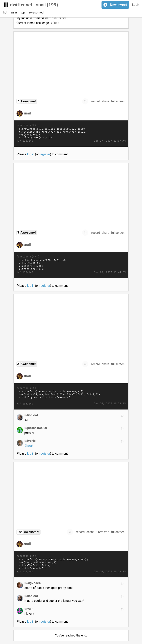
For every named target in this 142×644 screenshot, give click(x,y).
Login (136, 5)
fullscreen (118, 101)
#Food (55, 23)
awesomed (36, 12)
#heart (29, 446)
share (105, 101)
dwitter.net (21, 5)
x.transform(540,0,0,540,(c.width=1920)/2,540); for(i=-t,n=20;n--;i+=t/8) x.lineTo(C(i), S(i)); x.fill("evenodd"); (71, 564)
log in (31, 154)
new (14, 12)
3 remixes (102, 532)
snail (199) (47, 5)
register (45, 154)
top (23, 12)
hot (5, 12)
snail (27, 113)
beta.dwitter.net (56, 18)
